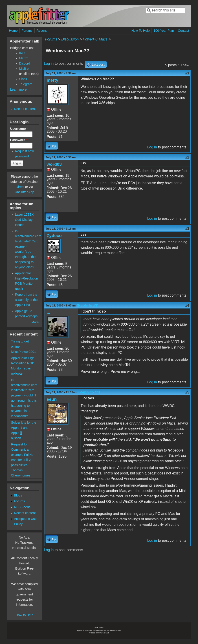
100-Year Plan (164, 31)
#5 (187, 392)
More (35, 322)
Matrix (23, 58)
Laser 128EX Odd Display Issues (24, 220)
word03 (54, 164)
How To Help (140, 31)
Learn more (18, 89)
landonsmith (20, 416)
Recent (42, 31)
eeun (52, 399)
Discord (25, 63)
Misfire (24, 69)
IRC (22, 53)
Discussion (70, 39)
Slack (23, 79)
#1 (187, 73)
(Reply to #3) (88, 305)
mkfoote (17, 373)
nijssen (16, 438)
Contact (183, 31)
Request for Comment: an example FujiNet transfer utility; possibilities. (23, 455)
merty (53, 80)
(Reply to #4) (89, 392)
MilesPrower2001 (23, 352)
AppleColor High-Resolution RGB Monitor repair (23, 363)
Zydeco (54, 236)
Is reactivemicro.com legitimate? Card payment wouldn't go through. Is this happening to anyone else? (24, 395)
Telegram (26, 84)
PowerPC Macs (95, 39)
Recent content (25, 109)
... (48, 312)
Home (13, 31)
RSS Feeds (22, 507)
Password (19, 140)
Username (19, 129)
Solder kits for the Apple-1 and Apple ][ (24, 428)
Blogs (18, 495)
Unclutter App (24, 192)
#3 (187, 229)
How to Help (24, 615)
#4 (187, 305)
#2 (187, 157)
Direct (20, 187)
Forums (27, 31)
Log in (49, 64)
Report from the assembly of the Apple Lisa (26, 300)
